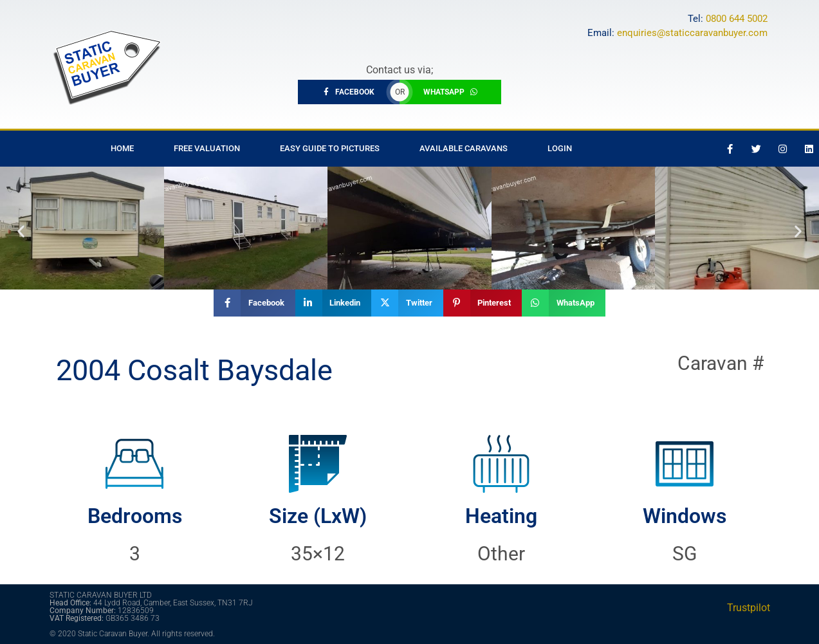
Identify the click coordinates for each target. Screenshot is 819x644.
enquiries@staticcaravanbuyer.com (692, 33)
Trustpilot (749, 608)
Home (122, 148)
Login (560, 148)
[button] (21, 231)
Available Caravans (464, 148)
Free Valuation (207, 148)
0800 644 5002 (737, 19)
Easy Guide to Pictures (330, 148)
